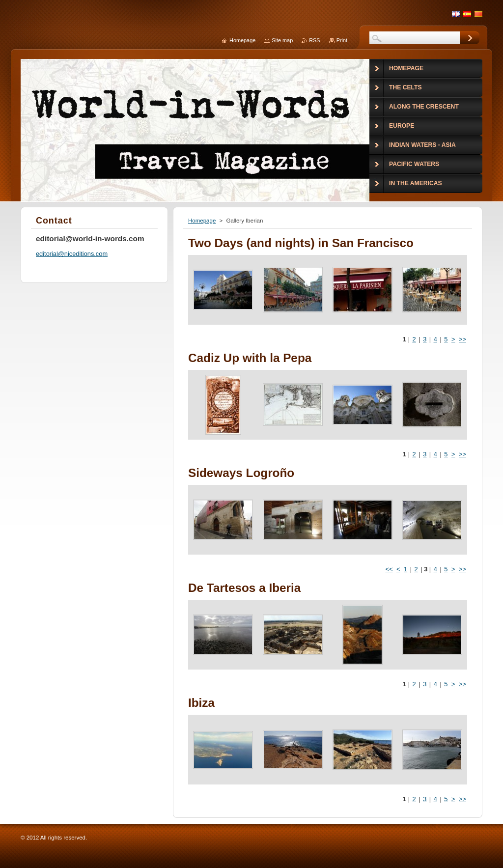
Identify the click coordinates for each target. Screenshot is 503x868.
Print (342, 40)
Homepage (202, 221)
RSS (314, 40)
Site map (282, 40)
